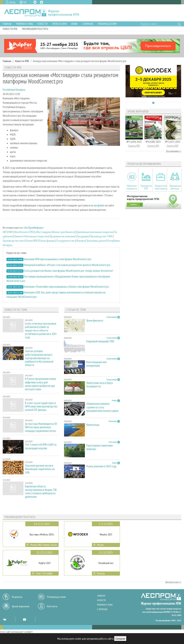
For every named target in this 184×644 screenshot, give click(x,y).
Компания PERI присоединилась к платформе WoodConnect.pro (58, 259)
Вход (12, 2)
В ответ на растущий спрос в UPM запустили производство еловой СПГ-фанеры (41, 406)
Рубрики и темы (25, 24)
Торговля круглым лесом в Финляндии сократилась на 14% (40, 469)
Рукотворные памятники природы (100, 447)
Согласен (120, 639)
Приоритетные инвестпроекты (161, 187)
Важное (101, 596)
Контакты (52, 606)
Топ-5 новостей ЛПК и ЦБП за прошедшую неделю (41, 446)
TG (42, 2)
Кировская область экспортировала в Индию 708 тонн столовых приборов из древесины (41, 492)
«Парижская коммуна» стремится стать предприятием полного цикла (102, 407)
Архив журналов (21, 606)
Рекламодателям (107, 24)
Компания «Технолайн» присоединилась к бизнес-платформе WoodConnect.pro (66, 287)
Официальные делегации (175, 187)
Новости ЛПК (10, 29)
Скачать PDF (134, 146)
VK (35, 2)
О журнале (88, 24)
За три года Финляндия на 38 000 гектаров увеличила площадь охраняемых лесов (41, 427)
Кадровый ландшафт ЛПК (100, 341)
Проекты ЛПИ (59, 24)
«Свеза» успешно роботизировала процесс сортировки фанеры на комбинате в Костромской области (39, 358)
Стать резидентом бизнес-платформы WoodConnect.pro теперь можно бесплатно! (68, 271)
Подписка (17, 597)
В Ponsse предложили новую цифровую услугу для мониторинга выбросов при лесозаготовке (41, 384)
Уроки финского (95, 320)
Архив (74, 24)
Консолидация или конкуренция (96, 364)
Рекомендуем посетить (35, 29)
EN (25, 2)
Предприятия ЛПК (146, 187)
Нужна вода (93, 425)
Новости (43, 24)
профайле (99, 205)
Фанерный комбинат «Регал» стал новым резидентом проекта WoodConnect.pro (67, 265)
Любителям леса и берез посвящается (100, 385)
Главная (7, 24)
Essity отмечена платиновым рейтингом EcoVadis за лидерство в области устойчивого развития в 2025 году (41, 331)
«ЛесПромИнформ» (34, 228)
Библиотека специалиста (132, 187)
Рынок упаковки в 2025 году (101, 466)
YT (24, 619)
